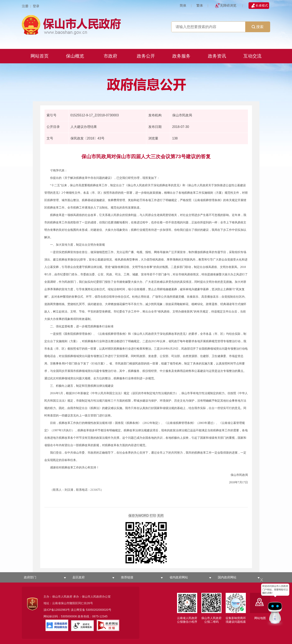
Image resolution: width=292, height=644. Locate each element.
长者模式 (262, 5)
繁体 (200, 5)
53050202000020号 (99, 610)
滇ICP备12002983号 (57, 610)
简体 (183, 5)
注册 (25, 6)
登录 (36, 6)
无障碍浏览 (228, 5)
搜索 (258, 27)
